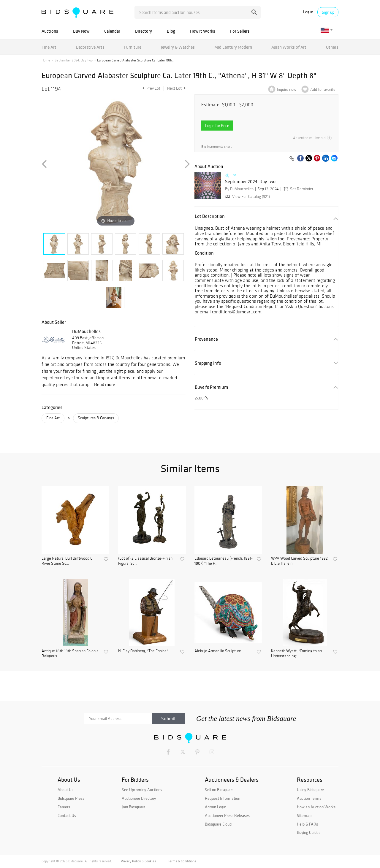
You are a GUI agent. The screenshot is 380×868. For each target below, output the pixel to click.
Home (46, 60)
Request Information (223, 798)
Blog (171, 31)
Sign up (328, 12)
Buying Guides (309, 832)
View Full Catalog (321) (247, 197)
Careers (64, 807)
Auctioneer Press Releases (227, 815)
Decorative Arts (90, 47)
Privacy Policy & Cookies (138, 861)
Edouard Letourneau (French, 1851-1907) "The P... (224, 561)
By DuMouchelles (239, 189)
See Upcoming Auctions (142, 790)
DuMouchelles (86, 331)
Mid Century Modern (233, 47)
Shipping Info (208, 363)
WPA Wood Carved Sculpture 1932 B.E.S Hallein (299, 561)
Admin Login (216, 807)
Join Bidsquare (134, 807)
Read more (105, 384)
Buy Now (81, 31)
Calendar (112, 31)
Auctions (50, 31)
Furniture (133, 47)
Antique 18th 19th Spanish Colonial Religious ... (71, 654)
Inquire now (287, 89)
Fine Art (49, 47)
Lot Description (210, 216)
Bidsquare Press (71, 798)
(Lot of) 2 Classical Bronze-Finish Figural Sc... (145, 561)
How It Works (203, 31)
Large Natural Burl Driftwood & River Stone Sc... (67, 561)
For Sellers (240, 31)
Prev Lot (151, 88)
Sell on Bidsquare (219, 790)
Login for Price (217, 126)
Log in (308, 12)
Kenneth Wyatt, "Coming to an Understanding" (296, 654)
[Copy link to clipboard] (292, 159)
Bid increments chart (216, 147)
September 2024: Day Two (74, 60)
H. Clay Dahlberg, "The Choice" (143, 651)
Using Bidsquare (310, 790)
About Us (65, 790)
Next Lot (176, 88)
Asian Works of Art (289, 47)
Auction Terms (309, 798)
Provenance (206, 339)
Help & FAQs (307, 824)
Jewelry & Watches (178, 47)
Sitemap (304, 815)
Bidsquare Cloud (218, 824)
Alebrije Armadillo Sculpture (218, 651)
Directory (144, 31)
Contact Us (67, 815)
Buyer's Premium (211, 387)
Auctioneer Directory (139, 798)
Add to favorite (323, 89)
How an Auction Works (316, 807)
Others (332, 47)
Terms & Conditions (182, 861)
